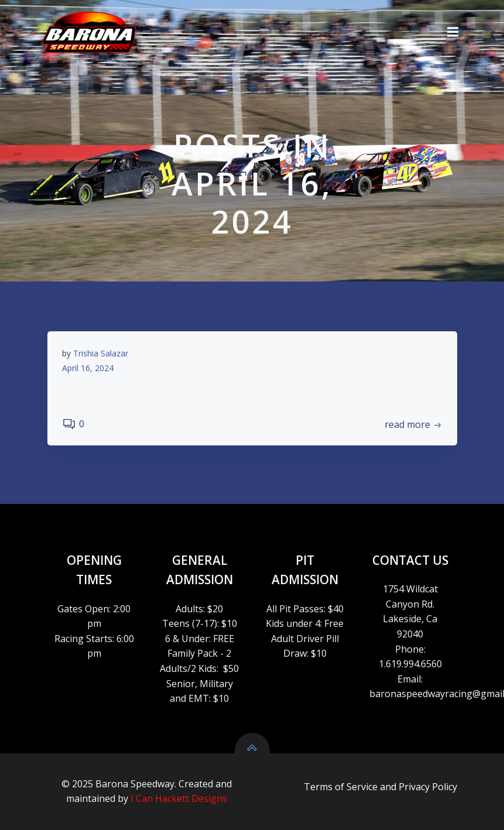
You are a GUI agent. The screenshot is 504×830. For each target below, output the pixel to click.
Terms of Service (341, 787)
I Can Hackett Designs (179, 798)
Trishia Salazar (101, 353)
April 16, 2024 (88, 368)
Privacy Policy (428, 787)
